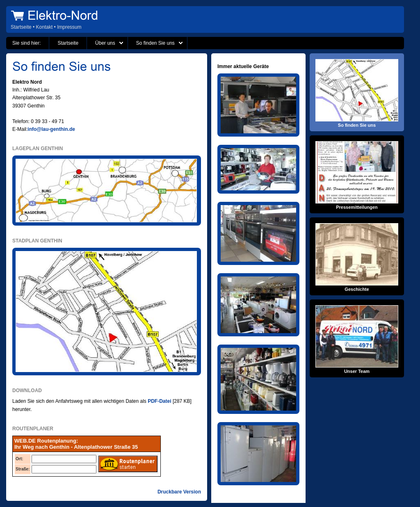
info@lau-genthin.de (51, 129)
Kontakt (45, 27)
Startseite (21, 27)
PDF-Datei (159, 401)
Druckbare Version (179, 492)
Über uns (105, 43)
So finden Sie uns (155, 43)
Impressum (69, 27)
